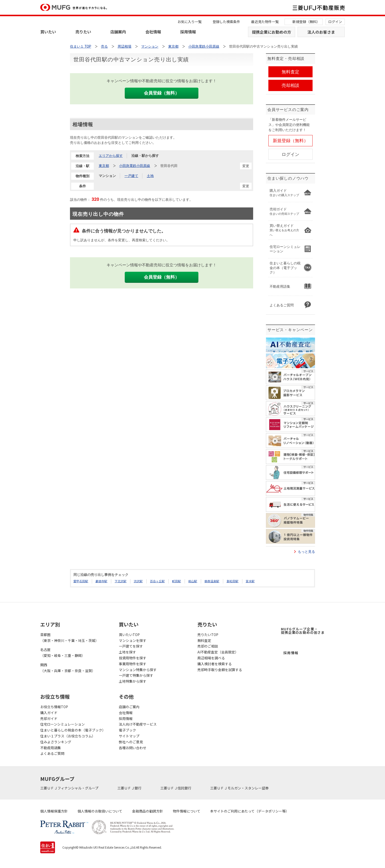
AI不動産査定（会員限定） (218, 652)
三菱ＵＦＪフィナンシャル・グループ (70, 788)
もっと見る (306, 552)
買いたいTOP (129, 635)
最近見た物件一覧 (265, 22)
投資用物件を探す (133, 658)
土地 (150, 176)
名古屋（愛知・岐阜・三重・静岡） (63, 652)
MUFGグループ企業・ (303, 631)
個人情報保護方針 (54, 811)
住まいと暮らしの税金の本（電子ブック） (73, 730)
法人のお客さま (321, 32)
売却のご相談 (208, 646)
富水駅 (250, 581)
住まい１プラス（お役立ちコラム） (68, 736)
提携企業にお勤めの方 (272, 32)
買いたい (48, 32)
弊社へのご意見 (131, 742)
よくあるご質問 (52, 753)
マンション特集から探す (138, 670)
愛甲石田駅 (81, 581)
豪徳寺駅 (101, 581)
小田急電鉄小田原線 (135, 166)
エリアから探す (111, 156)
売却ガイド (49, 719)
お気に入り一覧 (190, 22)
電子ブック (127, 730)
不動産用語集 (51, 748)
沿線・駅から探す (145, 156)
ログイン (335, 22)
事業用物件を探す (133, 664)
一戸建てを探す (131, 646)
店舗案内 (118, 32)
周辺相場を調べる (211, 658)
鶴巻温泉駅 (212, 581)
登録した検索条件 (226, 22)
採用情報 (188, 32)
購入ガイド (49, 713)
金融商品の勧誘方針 (148, 811)
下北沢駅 (121, 581)
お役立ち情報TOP (54, 707)
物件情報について (187, 811)
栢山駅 (193, 581)
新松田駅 (233, 581)
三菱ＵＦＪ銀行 (130, 788)
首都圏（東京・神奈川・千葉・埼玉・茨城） (69, 637)
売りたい (83, 32)
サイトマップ (129, 736)
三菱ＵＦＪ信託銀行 (176, 788)
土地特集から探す (133, 681)
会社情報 (153, 32)
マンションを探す (133, 640)
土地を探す (127, 652)
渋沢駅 (138, 581)
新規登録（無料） (306, 22)
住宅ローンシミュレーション (62, 724)
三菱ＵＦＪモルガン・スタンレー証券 (240, 788)
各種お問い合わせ (133, 748)
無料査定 (204, 640)
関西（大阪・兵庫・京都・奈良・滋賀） (68, 668)
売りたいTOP (208, 635)
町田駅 (177, 581)
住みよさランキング (56, 742)
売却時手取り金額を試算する (220, 670)
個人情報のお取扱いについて (100, 811)
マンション (107, 176)
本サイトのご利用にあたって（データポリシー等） (250, 811)
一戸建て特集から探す (136, 675)
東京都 (104, 166)
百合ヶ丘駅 (157, 581)
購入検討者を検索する (215, 664)
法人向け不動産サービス (138, 724)
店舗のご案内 (129, 707)
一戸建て (131, 176)
